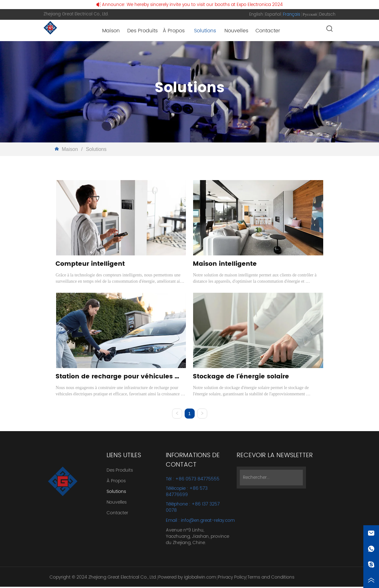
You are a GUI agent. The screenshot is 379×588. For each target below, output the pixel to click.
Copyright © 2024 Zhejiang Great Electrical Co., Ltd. (103, 578)
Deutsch (327, 15)
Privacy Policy (232, 578)
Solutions (95, 149)
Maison (70, 149)
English (256, 15)
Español (273, 15)
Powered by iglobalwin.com (187, 578)
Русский (310, 15)
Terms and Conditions (271, 578)
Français (292, 15)
